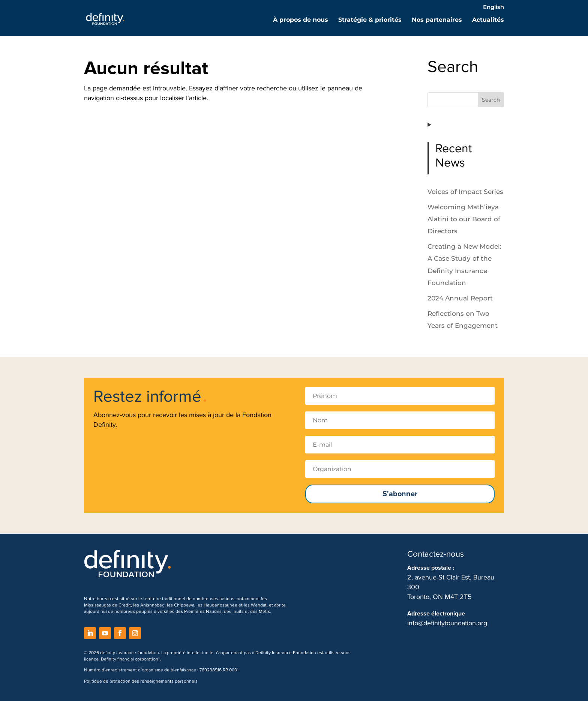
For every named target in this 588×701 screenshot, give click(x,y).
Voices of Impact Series (465, 192)
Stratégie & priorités (370, 20)
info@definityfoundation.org (447, 623)
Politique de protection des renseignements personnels (141, 681)
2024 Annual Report (460, 298)
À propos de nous (301, 20)
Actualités (488, 20)
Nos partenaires (437, 20)
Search (491, 100)
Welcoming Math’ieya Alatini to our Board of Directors (464, 219)
